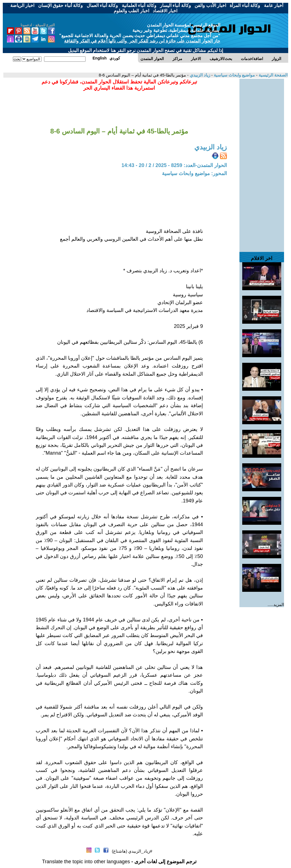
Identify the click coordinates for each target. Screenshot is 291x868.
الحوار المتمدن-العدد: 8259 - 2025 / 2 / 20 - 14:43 (174, 165)
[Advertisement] (262, 163)
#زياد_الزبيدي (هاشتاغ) (132, 851)
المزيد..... (276, 604)
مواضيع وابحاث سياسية (234, 75)
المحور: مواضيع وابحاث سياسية (194, 173)
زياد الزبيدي (199, 75)
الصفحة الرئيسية (273, 75)
